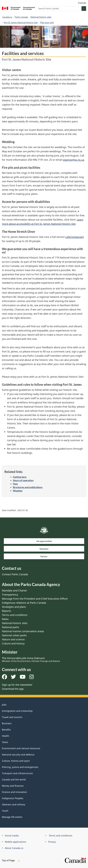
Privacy (52, 842)
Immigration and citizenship (17, 711)
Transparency (10, 595)
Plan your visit (47, 23)
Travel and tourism (12, 717)
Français (82, 3)
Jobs (4, 705)
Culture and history (13, 643)
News (5, 619)
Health (5, 736)
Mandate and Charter (14, 590)
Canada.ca (7, 17)
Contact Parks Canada (15, 574)
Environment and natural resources (21, 748)
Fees (15, 484)
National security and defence (18, 755)
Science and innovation (14, 792)
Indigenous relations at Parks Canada (24, 603)
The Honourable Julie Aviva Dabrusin (31, 659)
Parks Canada (21, 17)
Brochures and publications (28, 487)
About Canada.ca (14, 848)
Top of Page (11, 860)
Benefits (6, 730)
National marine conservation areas (23, 631)
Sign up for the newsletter (17, 685)
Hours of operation (23, 480)
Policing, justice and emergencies (20, 767)
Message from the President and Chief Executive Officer (35, 599)
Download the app (13, 689)
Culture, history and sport (16, 761)
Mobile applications (15, 842)
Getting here (20, 477)
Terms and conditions (15, 615)
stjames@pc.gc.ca (73, 160)
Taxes (5, 742)
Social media (12, 836)
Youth (5, 811)
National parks (11, 627)
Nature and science (13, 639)
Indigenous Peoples (13, 798)
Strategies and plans (14, 607)
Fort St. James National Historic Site (21, 23)
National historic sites (41, 17)
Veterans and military (14, 804)
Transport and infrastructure (17, 773)
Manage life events (12, 817)
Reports (7, 611)
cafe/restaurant (75, 237)
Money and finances (13, 786)
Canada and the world (14, 780)
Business (7, 723)
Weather (18, 491)
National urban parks (14, 635)
